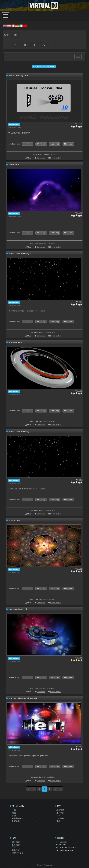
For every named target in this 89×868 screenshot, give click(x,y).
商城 (14, 813)
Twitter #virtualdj (65, 850)
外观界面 (16, 821)
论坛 (58, 821)
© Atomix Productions (45, 865)
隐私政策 (16, 850)
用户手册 (60, 813)
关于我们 (16, 842)
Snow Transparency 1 (20, 253)
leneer (80, 124)
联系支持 (60, 810)
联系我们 (16, 845)
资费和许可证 (18, 818)
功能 (14, 816)
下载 (14, 810)
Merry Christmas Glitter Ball (23, 698)
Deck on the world (18, 609)
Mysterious (14, 520)
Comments (41, 158)
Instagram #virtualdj (66, 847)
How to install (55, 158)
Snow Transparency (19, 431)
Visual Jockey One (18, 76)
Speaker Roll (15, 342)
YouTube (61, 845)
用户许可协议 (18, 853)
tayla (81, 302)
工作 (14, 847)
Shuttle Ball (14, 165)
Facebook (62, 842)
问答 (58, 816)
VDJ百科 (60, 818)
